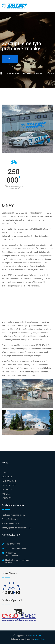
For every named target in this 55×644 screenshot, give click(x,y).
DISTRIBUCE (7, 477)
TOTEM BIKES (35, 636)
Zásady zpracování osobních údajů (16, 528)
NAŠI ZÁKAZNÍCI (9, 481)
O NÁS (5, 472)
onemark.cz (40, 639)
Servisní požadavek (10, 519)
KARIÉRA (6, 494)
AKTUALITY (7, 490)
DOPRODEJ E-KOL (9, 485)
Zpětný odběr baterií (10, 524)
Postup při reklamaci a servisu (15, 515)
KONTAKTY (7, 498)
